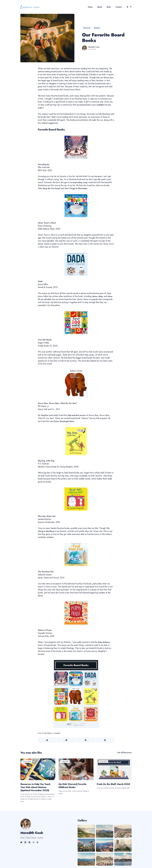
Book (109, 7)
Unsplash (57, 733)
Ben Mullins (48, 733)
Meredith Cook (94, 47)
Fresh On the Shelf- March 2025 (113, 784)
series (94, 590)
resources (87, 28)
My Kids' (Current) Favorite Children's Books (72, 786)
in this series (89, 355)
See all (125, 753)
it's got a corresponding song (75, 182)
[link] (21, 842)
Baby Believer (104, 642)
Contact (119, 7)
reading (97, 28)
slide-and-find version (77, 415)
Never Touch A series (48, 244)
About (100, 7)
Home (90, 7)
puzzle (95, 299)
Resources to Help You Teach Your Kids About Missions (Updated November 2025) (35, 787)
